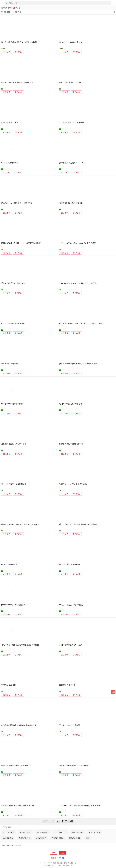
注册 (63, 853)
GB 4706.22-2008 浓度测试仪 (71, 42)
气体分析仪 (19, 845)
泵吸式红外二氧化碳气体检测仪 (14, 444)
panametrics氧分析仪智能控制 (13, 605)
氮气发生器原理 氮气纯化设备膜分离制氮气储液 (78, 364)
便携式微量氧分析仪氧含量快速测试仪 (16, 765)
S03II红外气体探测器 (67, 685)
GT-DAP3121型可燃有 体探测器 (71, 123)
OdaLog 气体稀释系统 (10, 163)
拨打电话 (18, 52)
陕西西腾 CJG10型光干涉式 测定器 (73, 484)
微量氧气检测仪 (24, 838)
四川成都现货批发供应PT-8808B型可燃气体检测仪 (21, 243)
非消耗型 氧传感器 (9, 685)
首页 (3, 845)
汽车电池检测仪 (26, 832)
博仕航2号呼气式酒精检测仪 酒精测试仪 (17, 82)
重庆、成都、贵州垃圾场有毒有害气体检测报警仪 (79, 524)
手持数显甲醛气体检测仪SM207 (14, 283)
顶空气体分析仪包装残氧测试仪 (14, 484)
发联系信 (7, 52)
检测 (88, 838)
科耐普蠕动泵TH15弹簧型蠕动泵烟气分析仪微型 (20, 524)
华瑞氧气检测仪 (58, 838)
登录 (53, 853)
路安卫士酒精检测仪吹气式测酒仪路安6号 (76, 765)
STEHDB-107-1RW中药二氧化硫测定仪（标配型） (79, 283)
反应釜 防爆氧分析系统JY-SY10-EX (73, 163)
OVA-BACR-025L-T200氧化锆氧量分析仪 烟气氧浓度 (80, 806)
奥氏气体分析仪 (60, 832)
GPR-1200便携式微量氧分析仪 (13, 324)
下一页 (64, 821)
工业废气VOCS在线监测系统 (70, 725)
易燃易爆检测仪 (75, 838)
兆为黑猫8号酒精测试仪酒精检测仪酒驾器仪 (19, 725)
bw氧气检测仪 (41, 838)
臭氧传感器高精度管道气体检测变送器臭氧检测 (20, 645)
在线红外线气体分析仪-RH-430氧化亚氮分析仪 (77, 243)
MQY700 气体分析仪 (9, 565)
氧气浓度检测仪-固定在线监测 (71, 605)
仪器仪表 (10, 845)
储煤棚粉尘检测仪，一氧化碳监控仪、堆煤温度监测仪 (81, 324)
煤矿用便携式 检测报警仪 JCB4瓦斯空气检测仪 (20, 42)
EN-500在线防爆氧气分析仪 (70, 82)
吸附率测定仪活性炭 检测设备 (71, 203)
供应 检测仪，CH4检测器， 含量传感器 (17, 203)
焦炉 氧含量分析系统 (9, 123)
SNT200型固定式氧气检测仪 (70, 565)
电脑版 (62, 858)
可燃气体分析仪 (94, 832)
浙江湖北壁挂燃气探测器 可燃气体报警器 (18, 806)
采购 (113, 692)
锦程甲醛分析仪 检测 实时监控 (71, 444)
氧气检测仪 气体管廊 (9, 364)
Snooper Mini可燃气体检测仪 (13, 404)
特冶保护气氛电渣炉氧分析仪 (71, 404)
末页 (71, 821)
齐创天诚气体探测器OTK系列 (71, 645)
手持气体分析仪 (43, 832)
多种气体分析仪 (77, 832)
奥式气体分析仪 (9, 832)
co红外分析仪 (8, 838)
